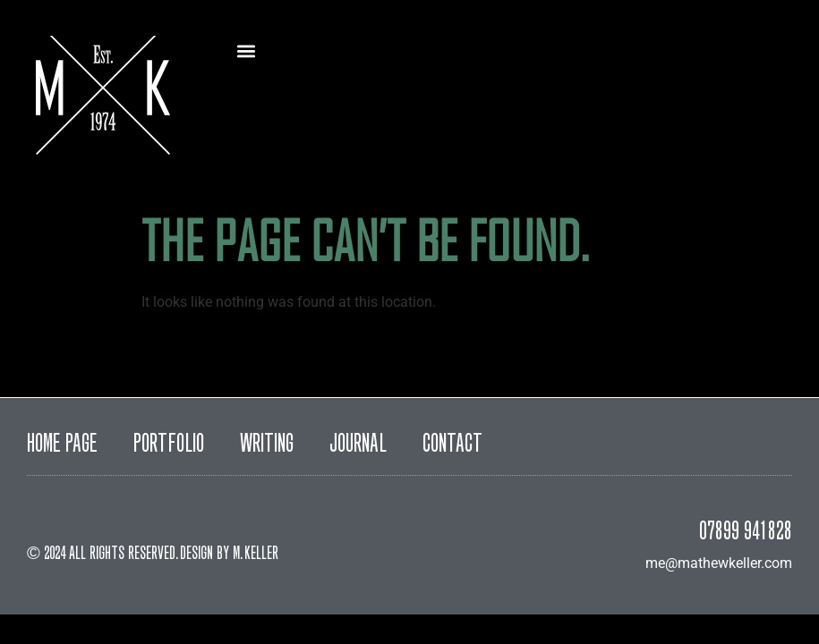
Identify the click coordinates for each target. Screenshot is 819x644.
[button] (247, 51)
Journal (358, 445)
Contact (452, 445)
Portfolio (169, 445)
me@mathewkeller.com (719, 563)
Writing (267, 445)
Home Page (62, 445)
